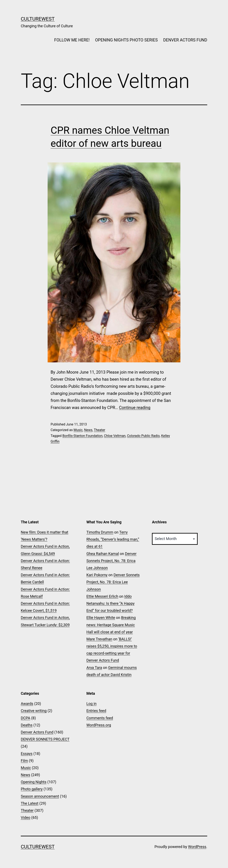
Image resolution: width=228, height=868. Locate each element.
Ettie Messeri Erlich (102, 596)
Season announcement (40, 796)
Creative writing (34, 711)
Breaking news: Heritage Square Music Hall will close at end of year (111, 625)
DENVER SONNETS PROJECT (45, 739)
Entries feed (96, 711)
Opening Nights (34, 782)
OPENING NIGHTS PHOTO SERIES (126, 40)
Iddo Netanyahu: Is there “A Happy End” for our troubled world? (111, 603)
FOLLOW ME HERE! (72, 40)
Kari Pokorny (97, 575)
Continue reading (135, 408)
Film (24, 761)
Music (78, 430)
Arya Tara (94, 668)
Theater (99, 430)
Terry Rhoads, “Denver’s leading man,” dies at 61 (113, 539)
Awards (27, 704)
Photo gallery (32, 789)
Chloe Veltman (115, 436)
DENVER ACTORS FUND (185, 40)
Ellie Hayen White (101, 618)
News (88, 430)
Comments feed (100, 718)
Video (26, 817)
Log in (92, 704)
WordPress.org (99, 725)
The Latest (30, 803)
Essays (27, 754)
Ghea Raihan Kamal (103, 554)
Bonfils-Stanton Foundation (82, 436)
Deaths (27, 725)
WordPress (197, 847)
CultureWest (38, 19)
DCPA (25, 718)
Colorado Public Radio (143, 436)
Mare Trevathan (99, 639)
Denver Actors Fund (37, 732)
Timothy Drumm (100, 532)
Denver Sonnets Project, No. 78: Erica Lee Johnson (112, 561)
